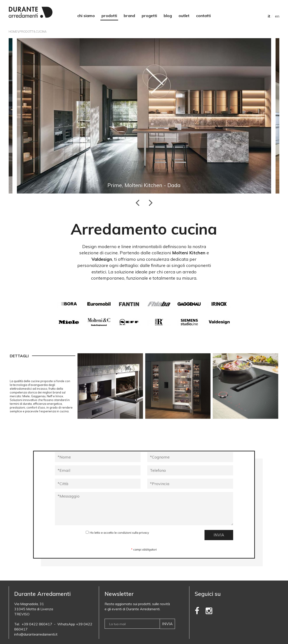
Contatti (203, 16)
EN (277, 16)
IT (269, 16)
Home (13, 32)
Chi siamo (86, 16)
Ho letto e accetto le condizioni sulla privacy (119, 533)
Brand (129, 16)
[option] (144, 116)
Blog (168, 16)
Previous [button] (137, 202)
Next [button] (151, 202)
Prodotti (109, 16)
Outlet (184, 16)
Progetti (149, 16)
